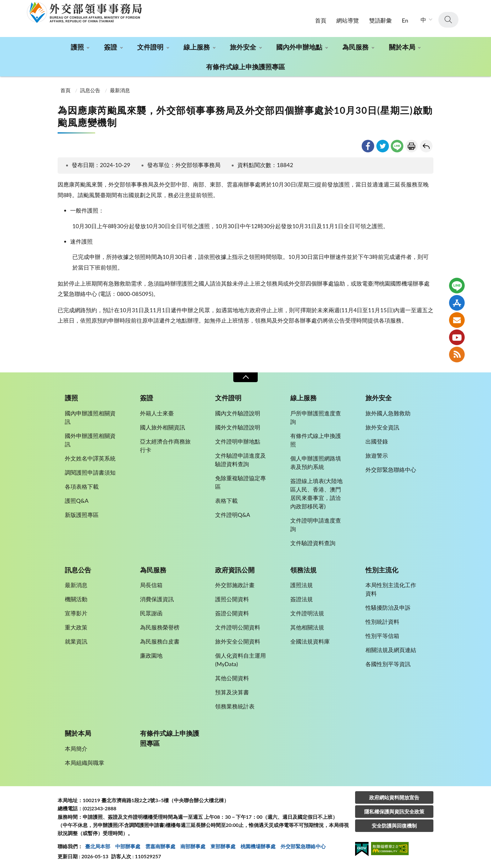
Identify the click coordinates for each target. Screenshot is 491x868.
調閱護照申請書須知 (90, 470)
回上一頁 (426, 144)
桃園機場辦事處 (258, 844)
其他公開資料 (232, 676)
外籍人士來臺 (157, 411)
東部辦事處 (223, 844)
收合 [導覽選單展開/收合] (246, 375)
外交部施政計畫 (235, 583)
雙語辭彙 (380, 18)
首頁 (321, 18)
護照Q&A (77, 498)
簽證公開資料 (232, 611)
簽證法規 (302, 597)
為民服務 (355, 45)
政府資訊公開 (235, 568)
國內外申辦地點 (299, 45)
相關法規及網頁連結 (391, 648)
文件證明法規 (307, 611)
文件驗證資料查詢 (313, 541)
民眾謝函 (151, 611)
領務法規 (303, 568)
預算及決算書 (232, 690)
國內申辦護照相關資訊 (90, 415)
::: (3, 5)
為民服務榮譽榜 (160, 625)
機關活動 (76, 597)
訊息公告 (90, 88)
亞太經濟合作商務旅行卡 (165, 443)
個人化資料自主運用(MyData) (240, 658)
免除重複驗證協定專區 (240, 480)
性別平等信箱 (382, 634)
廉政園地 (151, 654)
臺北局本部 (98, 844)
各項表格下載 (82, 484)
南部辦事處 (193, 844)
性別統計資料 (382, 620)
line (397, 144)
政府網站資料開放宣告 (394, 795)
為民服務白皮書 (160, 639)
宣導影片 (76, 611)
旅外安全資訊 (382, 425)
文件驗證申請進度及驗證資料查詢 (240, 458)
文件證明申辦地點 (238, 439)
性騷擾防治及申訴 (388, 606)
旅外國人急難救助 (388, 411)
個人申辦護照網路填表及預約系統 (316, 460)
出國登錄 (377, 439)
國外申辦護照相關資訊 (90, 438)
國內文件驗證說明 (238, 411)
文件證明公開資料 (238, 625)
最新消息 (120, 88)
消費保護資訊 (157, 597)
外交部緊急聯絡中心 (391, 467)
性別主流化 (382, 568)
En (405, 18)
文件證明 (150, 45)
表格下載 (226, 498)
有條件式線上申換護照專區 (246, 65)
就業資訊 (76, 639)
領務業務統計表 (235, 704)
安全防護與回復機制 (394, 823)
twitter (383, 144)
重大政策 (76, 625)
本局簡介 (76, 746)
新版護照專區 (82, 513)
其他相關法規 (307, 625)
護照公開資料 (232, 597)
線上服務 (197, 45)
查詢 (448, 18)
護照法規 (302, 583)
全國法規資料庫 (310, 639)
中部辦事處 (128, 844)
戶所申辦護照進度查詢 (316, 415)
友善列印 (411, 144)
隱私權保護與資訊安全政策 (394, 809)
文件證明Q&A (233, 513)
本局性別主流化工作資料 (391, 587)
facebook (368, 144)
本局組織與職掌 (85, 760)
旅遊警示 (377, 453)
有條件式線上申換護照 (316, 438)
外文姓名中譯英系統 (90, 456)
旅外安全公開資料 (238, 639)
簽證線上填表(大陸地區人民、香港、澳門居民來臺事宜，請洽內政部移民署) (316, 491)
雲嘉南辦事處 (160, 844)
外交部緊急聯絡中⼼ (303, 844)
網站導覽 (348, 18)
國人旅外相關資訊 (163, 425)
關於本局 (402, 45)
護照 (77, 45)
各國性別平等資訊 (388, 662)
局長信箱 (151, 583)
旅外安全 (243, 45)
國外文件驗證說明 (238, 425)
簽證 (111, 45)
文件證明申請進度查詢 (316, 522)
